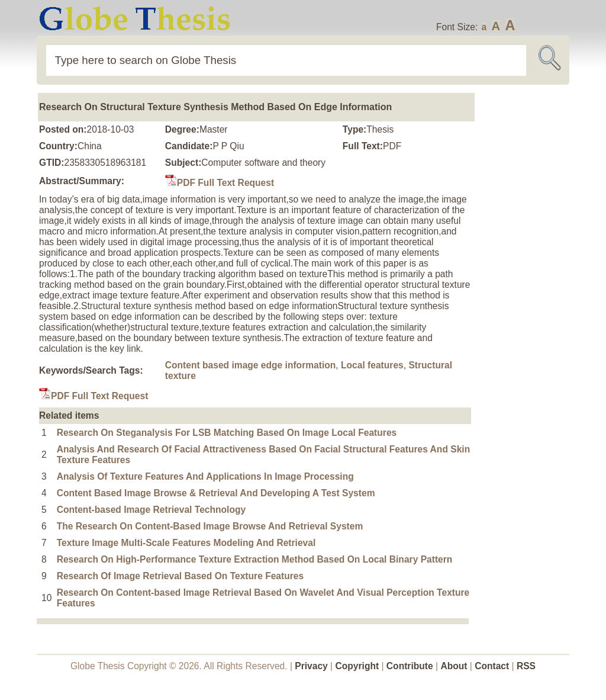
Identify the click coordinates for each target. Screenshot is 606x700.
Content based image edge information (251, 365)
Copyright (357, 666)
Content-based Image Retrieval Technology (151, 510)
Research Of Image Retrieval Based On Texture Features (180, 576)
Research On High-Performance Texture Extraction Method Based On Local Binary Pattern (255, 559)
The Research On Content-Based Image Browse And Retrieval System (210, 526)
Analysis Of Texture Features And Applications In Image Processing (205, 476)
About (454, 666)
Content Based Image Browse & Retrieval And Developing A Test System (216, 493)
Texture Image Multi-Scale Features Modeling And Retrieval (186, 543)
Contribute (410, 666)
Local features (372, 365)
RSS (526, 666)
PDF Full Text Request (220, 183)
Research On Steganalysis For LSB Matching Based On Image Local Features (227, 433)
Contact (493, 666)
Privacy (311, 666)
